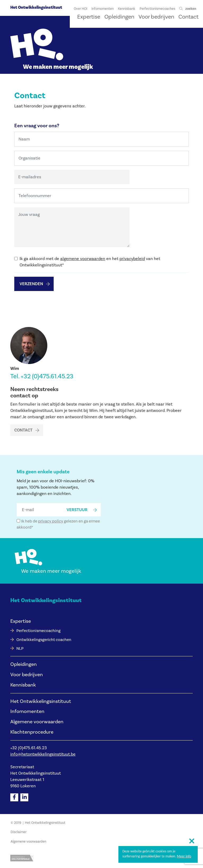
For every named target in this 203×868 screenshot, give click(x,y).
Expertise (21, 621)
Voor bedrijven (27, 675)
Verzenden (31, 284)
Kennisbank (23, 685)
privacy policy (51, 521)
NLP (20, 649)
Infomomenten (27, 711)
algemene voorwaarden (83, 259)
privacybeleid (132, 259)
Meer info (184, 856)
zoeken (191, 9)
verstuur (77, 510)
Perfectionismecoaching (38, 631)
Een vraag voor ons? (37, 126)
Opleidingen (24, 664)
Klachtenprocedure (32, 732)
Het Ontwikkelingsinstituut (36, 7)
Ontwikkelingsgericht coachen (44, 640)
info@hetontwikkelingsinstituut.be (43, 754)
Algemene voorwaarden (37, 722)
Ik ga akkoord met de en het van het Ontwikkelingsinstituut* (90, 262)
